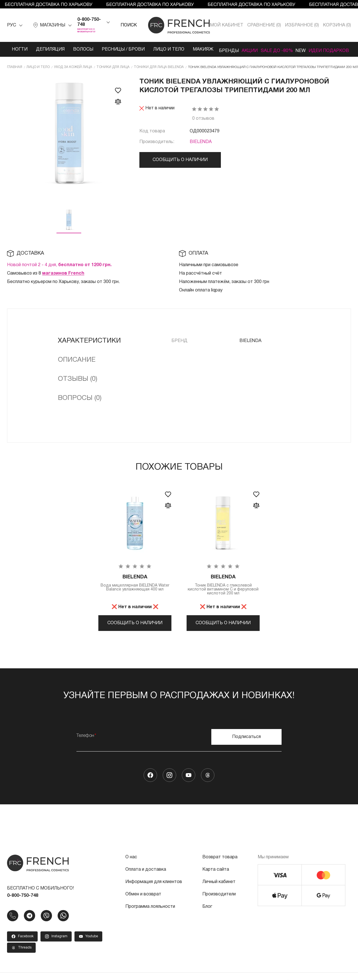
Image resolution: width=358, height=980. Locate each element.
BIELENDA (201, 146)
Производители (219, 905)
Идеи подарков (328, 52)
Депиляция (47, 49)
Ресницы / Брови (112, 52)
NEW (301, 49)
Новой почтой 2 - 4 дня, (59, 270)
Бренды (218, 49)
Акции (244, 49)
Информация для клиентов (154, 892)
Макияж (189, 49)
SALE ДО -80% (270, 52)
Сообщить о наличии (180, 164)
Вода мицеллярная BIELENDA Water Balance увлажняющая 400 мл (135, 590)
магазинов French (63, 278)
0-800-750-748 (89, 22)
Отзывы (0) (78, 384)
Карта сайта (216, 880)
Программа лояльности (150, 917)
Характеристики (89, 345)
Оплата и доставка (146, 880)
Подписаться (246, 747)
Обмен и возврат (143, 905)
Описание (77, 365)
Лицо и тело (153, 52)
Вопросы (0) (80, 403)
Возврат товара (220, 868)
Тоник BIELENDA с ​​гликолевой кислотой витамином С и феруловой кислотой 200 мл (223, 590)
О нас (131, 868)
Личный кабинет (219, 892)
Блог (207, 917)
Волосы (80, 49)
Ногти (17, 49)
